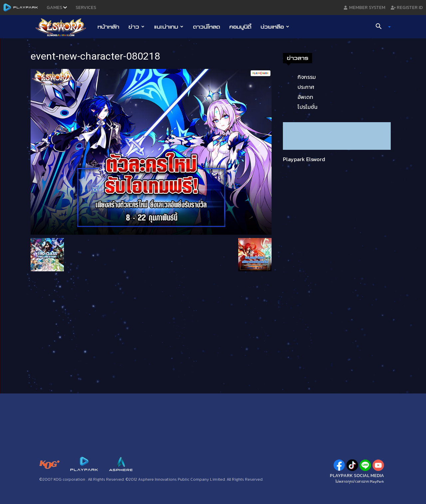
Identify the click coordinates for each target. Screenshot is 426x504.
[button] (381, 27)
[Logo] (64, 27)
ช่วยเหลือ (275, 27)
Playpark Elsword (304, 159)
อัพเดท (305, 97)
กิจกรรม (307, 77)
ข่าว (136, 27)
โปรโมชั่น (308, 107)
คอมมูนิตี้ (240, 27)
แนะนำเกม (169, 27)
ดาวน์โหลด (207, 27)
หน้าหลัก (108, 27)
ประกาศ (306, 87)
